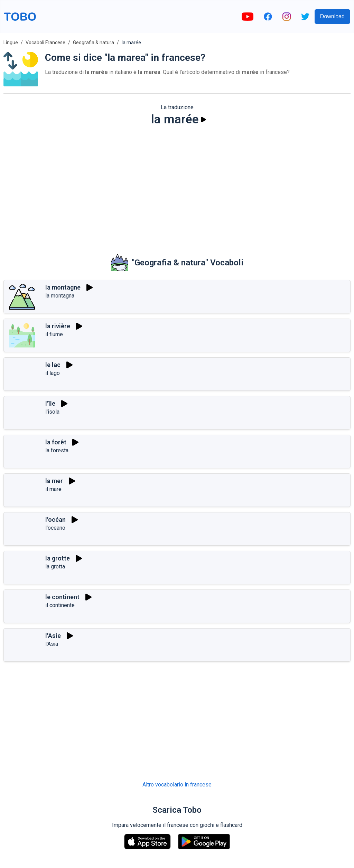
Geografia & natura (94, 43)
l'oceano (55, 528)
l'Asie (53, 636)
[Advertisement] (177, 185)
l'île (50, 403)
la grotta (55, 567)
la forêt (56, 442)
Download (332, 16)
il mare (53, 489)
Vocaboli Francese (45, 43)
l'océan (55, 520)
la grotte (58, 558)
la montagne (63, 287)
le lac (53, 365)
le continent (62, 597)
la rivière (58, 326)
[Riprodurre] (204, 120)
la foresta (57, 450)
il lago (53, 373)
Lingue (11, 43)
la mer (54, 481)
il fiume (54, 334)
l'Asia (52, 644)
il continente (60, 605)
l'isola (52, 412)
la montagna (60, 296)
